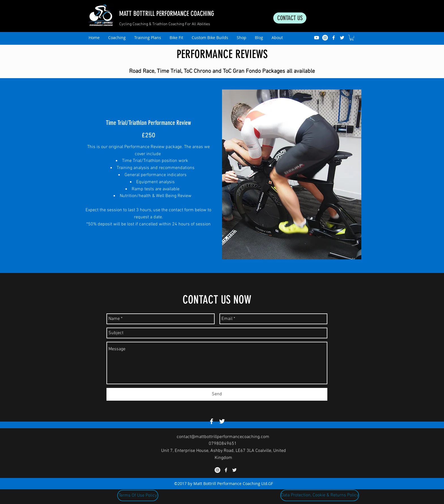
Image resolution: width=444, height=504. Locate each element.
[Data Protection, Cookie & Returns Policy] (320, 495)
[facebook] (334, 38)
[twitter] (342, 38)
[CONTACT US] (290, 18)
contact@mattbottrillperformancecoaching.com (223, 437)
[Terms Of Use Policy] (138, 496)
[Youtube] (317, 38)
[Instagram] (325, 38)
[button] (352, 38)
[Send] (217, 394)
